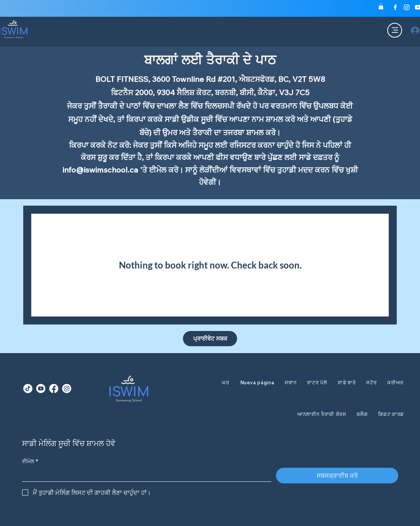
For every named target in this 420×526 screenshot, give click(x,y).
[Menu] (395, 30)
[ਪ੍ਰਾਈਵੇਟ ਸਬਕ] (210, 339)
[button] (381, 6)
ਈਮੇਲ (30, 461)
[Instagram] (407, 7)
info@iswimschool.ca (100, 170)
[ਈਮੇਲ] (144, 475)
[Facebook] (395, 7)
